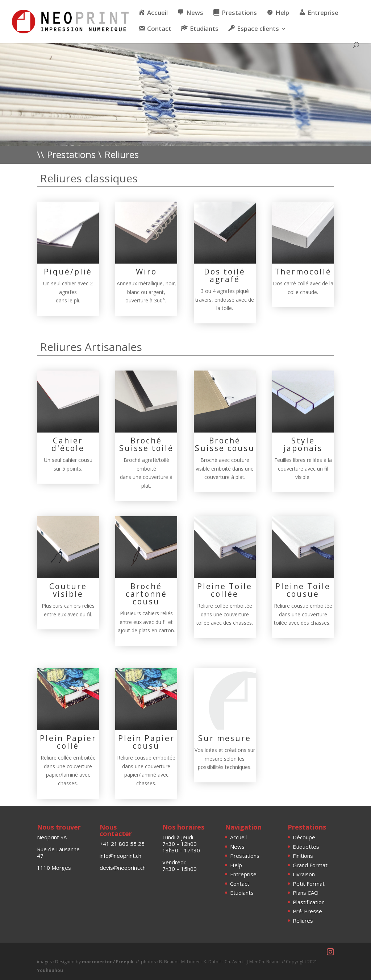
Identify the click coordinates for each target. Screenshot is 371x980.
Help (236, 865)
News (237, 847)
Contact (240, 884)
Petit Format (309, 884)
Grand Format (310, 865)
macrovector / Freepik (108, 962)
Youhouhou (50, 970)
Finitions (303, 856)
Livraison (304, 874)
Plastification (309, 902)
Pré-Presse (307, 911)
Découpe (304, 837)
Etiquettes (306, 847)
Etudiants (242, 893)
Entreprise (243, 874)
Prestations (245, 856)
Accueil (238, 837)
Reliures (303, 921)
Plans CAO (306, 893)
